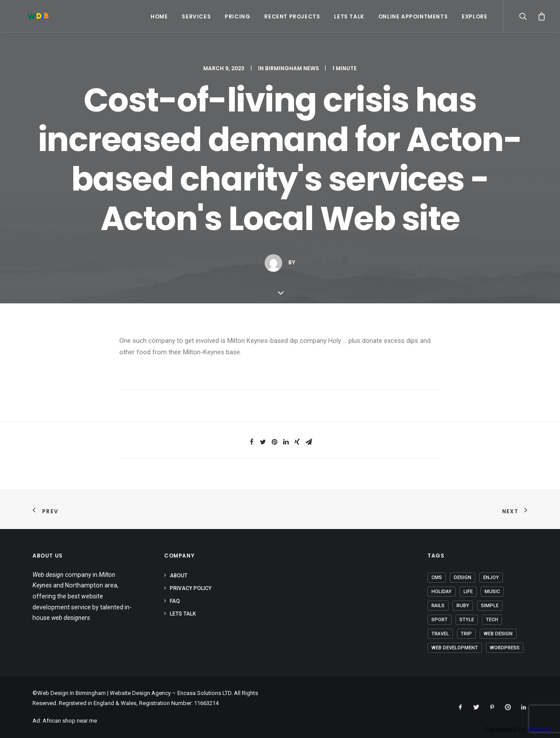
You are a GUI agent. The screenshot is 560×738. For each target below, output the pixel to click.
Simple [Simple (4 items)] (490, 606)
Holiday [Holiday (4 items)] (442, 592)
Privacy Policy (191, 588)
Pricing (237, 16)
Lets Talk (349, 16)
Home (159, 16)
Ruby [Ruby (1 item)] (463, 606)
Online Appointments (413, 16)
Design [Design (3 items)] (463, 578)
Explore (474, 16)
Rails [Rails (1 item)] (438, 606)
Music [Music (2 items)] (492, 592)
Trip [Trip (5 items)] (466, 634)
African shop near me (70, 721)
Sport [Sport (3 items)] (440, 620)
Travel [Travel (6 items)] (440, 634)
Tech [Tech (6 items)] (492, 620)
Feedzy (540, 729)
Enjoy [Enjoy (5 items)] (491, 578)
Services (196, 16)
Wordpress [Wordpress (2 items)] (505, 648)
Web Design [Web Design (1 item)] (498, 634)
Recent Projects (292, 16)
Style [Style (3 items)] (467, 620)
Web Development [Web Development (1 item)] (455, 648)
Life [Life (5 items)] (468, 592)
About (179, 576)
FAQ (175, 601)
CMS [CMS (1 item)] (437, 578)
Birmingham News (292, 68)
